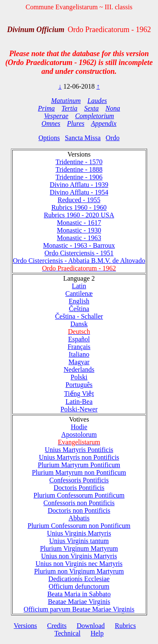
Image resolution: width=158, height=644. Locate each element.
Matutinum (66, 101)
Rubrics (126, 626)
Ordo (113, 138)
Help (97, 633)
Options (49, 138)
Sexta (92, 108)
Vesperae (56, 116)
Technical (67, 633)
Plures (76, 123)
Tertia (70, 108)
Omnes (51, 123)
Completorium (94, 116)
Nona (113, 108)
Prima (46, 108)
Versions (25, 626)
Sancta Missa (83, 138)
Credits (57, 626)
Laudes (97, 101)
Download (91, 626)
